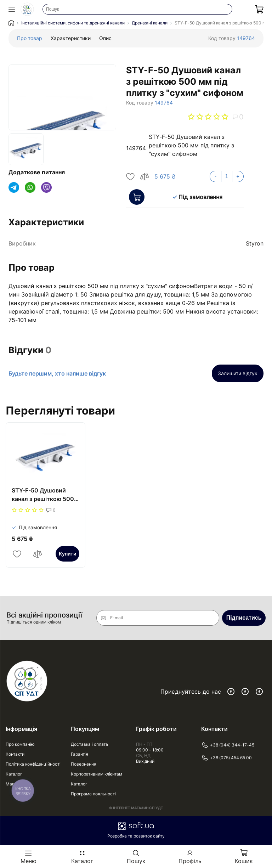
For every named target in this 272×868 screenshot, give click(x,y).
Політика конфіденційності (33, 764)
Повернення (84, 764)
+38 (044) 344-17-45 (228, 745)
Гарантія (80, 754)
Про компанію (20, 744)
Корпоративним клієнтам (97, 774)
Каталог (14, 774)
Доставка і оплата (89, 744)
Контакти (15, 754)
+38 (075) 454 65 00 (226, 758)
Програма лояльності (93, 794)
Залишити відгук (238, 373)
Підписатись (244, 618)
